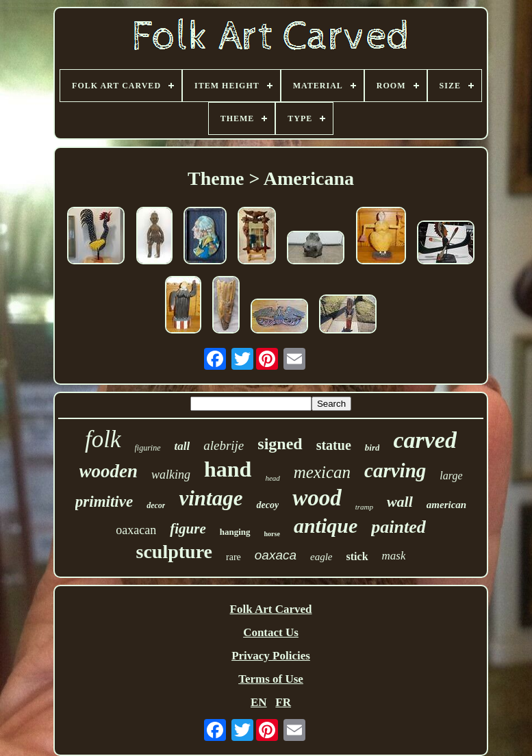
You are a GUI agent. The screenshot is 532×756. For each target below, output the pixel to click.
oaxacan (136, 530)
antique (326, 526)
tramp (364, 507)
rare (233, 557)
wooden (109, 471)
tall (182, 446)
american (446, 505)
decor (156, 505)
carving (395, 470)
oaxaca (276, 555)
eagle (321, 557)
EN (259, 702)
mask (394, 556)
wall (400, 502)
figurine (148, 448)
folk (103, 439)
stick (357, 556)
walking (171, 475)
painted (398, 527)
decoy (267, 505)
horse (272, 534)
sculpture (175, 552)
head (272, 478)
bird (372, 448)
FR (283, 702)
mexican (322, 472)
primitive (104, 502)
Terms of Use (271, 679)
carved (425, 440)
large (451, 476)
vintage (211, 498)
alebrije (224, 445)
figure (188, 529)
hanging (235, 532)
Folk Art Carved (271, 609)
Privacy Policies (271, 656)
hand (228, 469)
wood (317, 498)
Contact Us (271, 632)
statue (334, 445)
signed (280, 444)
